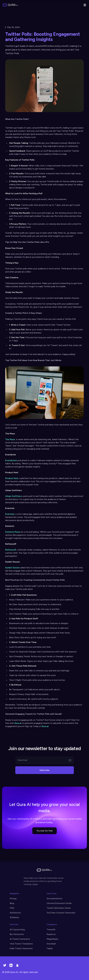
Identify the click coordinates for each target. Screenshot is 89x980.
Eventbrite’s (11, 460)
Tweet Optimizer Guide (59, 908)
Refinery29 (11, 550)
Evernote (10, 514)
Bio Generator (17, 934)
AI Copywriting (17, 929)
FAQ (12, 908)
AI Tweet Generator (20, 939)
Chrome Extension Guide (59, 903)
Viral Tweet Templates (21, 944)
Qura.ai (18, 723)
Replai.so (51, 934)
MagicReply (52, 939)
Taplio (50, 948)
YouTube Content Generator (61, 913)
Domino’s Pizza (13, 532)
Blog (12, 903)
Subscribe (45, 770)
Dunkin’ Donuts (12, 568)
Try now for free (44, 831)
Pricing (13, 898)
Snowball (51, 944)
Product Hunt (12, 478)
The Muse (10, 439)
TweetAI (51, 929)
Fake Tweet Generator (21, 948)
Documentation (54, 898)
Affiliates (15, 917)
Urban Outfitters (14, 496)
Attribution (15, 913)
